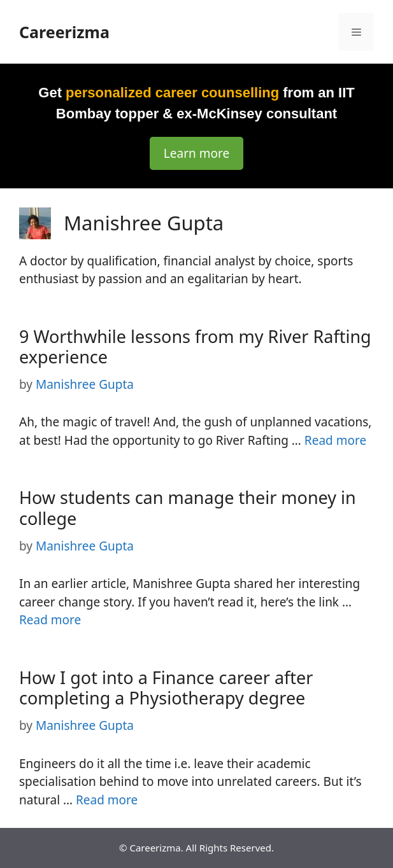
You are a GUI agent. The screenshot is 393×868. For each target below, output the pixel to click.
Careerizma (64, 32)
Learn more (196, 153)
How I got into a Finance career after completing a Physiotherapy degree (166, 688)
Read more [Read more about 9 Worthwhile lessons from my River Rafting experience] (335, 440)
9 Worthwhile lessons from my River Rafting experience (195, 346)
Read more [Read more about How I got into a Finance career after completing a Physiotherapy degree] (107, 800)
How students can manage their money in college (188, 507)
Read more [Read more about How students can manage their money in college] (50, 620)
